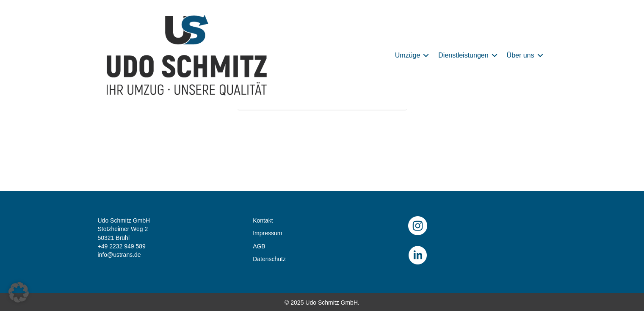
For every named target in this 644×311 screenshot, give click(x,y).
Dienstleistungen (463, 55)
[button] (426, 55)
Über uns (521, 55)
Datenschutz (269, 259)
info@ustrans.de (119, 255)
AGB (259, 246)
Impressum (267, 233)
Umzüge (408, 55)
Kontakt (263, 220)
